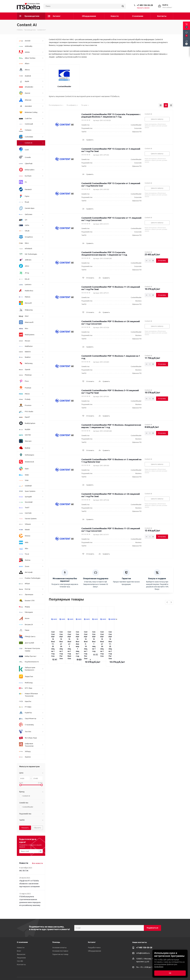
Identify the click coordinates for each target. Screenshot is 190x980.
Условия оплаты (59, 947)
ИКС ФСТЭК (24, 871)
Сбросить (37, 828)
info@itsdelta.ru (143, 953)
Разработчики (94, 947)
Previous (167, 602)
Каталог (92, 942)
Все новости (37, 863)
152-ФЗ (20, 961)
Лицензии (21, 958)
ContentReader (64, 86)
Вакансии (21, 954)
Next (171, 602)
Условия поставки (60, 951)
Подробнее (159, 967)
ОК (170, 973)
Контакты (21, 964)
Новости (21, 947)
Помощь (56, 942)
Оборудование (95, 951)
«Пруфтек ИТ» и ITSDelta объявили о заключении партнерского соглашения (29, 884)
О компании (22, 942)
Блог (19, 951)
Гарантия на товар (60, 954)
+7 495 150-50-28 (145, 5)
